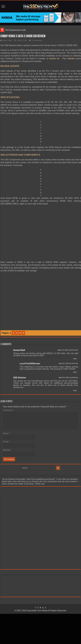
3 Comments (37, 40)
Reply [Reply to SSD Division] (75, 390)
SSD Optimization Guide (15, 30)
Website (7, 450)
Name (6, 433)
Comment (8, 410)
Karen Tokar (7, 40)
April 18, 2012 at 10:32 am (68, 350)
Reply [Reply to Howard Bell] (75, 359)
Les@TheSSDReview (30, 364)
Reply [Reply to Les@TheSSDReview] (75, 372)
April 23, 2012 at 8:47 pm (68, 363)
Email (6, 442)
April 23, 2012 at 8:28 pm (68, 377)
